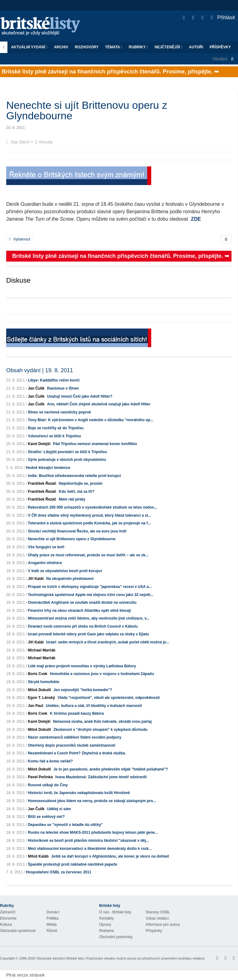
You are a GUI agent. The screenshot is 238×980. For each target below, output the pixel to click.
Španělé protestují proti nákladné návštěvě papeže (73, 864)
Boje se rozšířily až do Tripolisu (56, 428)
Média (52, 925)
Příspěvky (220, 47)
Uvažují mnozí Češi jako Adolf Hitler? (80, 396)
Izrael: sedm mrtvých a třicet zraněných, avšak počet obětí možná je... (108, 642)
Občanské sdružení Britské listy (60, 958)
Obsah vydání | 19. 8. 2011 (40, 370)
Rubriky (139, 47)
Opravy (105, 925)
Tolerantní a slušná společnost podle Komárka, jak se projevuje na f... (89, 523)
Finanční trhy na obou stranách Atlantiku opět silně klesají (79, 611)
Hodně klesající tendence (48, 468)
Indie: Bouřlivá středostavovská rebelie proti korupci (74, 476)
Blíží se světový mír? (46, 817)
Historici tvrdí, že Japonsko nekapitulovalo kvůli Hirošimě (79, 793)
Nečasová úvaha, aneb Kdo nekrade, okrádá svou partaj (102, 722)
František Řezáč (42, 483)
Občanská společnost (18, 931)
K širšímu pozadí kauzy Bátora (77, 713)
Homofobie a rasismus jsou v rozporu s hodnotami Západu (102, 674)
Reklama (106, 931)
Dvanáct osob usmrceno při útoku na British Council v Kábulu (83, 626)
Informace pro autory (163, 925)
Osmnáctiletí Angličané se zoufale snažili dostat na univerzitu (82, 603)
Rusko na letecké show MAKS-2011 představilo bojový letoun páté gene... (93, 832)
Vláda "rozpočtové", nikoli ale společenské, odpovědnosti (109, 698)
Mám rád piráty (72, 499)
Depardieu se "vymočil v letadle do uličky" (65, 825)
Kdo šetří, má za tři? (77, 492)
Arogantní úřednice (45, 563)
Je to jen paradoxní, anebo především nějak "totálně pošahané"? (110, 769)
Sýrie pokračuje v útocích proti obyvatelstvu (67, 460)
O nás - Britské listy (115, 912)
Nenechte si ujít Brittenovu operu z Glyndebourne (72, 539)
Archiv (61, 47)
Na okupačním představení (70, 579)
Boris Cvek (38, 674)
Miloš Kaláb (38, 856)
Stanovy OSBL (158, 912)
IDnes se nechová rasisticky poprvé (59, 412)
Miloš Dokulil (39, 690)
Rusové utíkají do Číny (48, 785)
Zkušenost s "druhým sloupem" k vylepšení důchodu (100, 730)
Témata (114, 47)
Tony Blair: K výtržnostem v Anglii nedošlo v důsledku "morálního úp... (90, 420)
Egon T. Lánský (41, 698)
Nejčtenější (169, 47)
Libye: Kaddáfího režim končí (54, 380)
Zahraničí (8, 912)
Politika (53, 918)
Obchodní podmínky (116, 937)
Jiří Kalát (36, 579)
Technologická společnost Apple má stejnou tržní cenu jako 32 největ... (91, 595)
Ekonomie (8, 918)
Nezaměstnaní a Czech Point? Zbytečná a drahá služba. (77, 753)
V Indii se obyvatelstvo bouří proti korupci (65, 571)
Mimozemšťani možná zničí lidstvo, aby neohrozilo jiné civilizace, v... (89, 618)
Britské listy (43, 26)
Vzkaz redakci (157, 918)
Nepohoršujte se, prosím (81, 483)
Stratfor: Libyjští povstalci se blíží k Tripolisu (67, 452)
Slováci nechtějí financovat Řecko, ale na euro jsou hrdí (77, 531)
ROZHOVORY (87, 47)
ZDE (196, 219)
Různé (52, 931)
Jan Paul (35, 706)
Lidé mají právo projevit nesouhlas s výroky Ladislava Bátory (82, 666)
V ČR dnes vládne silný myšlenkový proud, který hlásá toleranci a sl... (89, 515)
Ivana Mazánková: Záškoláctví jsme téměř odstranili (101, 777)
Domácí (53, 912)
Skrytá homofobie (44, 682)
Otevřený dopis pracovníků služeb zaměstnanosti (72, 745)
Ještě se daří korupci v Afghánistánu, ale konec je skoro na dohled (110, 856)
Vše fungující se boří (46, 547)
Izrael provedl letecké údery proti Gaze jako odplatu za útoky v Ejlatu (88, 634)
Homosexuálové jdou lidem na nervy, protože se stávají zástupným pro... (92, 801)
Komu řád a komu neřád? (50, 761)
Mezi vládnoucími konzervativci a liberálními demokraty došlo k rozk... (90, 849)
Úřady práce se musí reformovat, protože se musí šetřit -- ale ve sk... (88, 555)
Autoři (196, 47)
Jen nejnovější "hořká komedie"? (83, 690)
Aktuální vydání (29, 47)
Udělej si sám (59, 809)
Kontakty (106, 918)
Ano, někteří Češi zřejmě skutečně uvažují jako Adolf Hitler (99, 404)
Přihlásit (223, 18)
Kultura (6, 925)
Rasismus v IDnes (63, 388)
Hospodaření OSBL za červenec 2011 (58, 872)
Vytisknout (20, 239)
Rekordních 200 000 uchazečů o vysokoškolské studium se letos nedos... (93, 507)
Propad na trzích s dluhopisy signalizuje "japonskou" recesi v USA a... (90, 587)
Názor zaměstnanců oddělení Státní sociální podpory (75, 737)
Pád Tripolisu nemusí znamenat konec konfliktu (95, 444)
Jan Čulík (36, 388)
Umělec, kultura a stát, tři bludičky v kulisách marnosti (94, 706)
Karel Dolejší (39, 444)
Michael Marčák (42, 650)
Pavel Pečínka (40, 777)
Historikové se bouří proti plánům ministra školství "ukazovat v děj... (88, 841)
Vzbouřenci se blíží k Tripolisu (54, 436)
